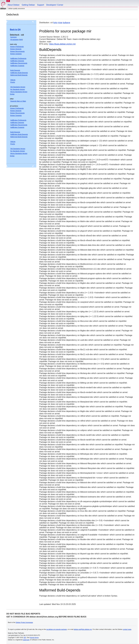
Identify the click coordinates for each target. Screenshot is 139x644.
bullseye (66, 23)
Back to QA (15, 30)
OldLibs (13, 80)
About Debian (14, 5)
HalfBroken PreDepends (18, 59)
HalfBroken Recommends (19, 63)
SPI (25, 638)
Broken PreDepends (17, 47)
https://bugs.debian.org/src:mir (62, 44)
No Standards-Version (18, 89)
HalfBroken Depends (17, 61)
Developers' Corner (55, 5)
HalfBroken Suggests (17, 66)
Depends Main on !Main (18, 101)
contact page (127, 629)
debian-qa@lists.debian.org (83, 629)
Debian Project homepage (24, 622)
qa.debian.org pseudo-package (57, 629)
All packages (14, 40)
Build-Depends (15, 70)
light (21, 40)
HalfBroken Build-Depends (19, 73)
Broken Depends (16, 49)
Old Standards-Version (18, 87)
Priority (13, 82)
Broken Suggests (16, 54)
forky (55, 23)
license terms (34, 638)
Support (41, 5)
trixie (60, 23)
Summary (14, 37)
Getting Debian (28, 5)
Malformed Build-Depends (19, 75)
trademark (26, 640)
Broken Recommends (17, 51)
